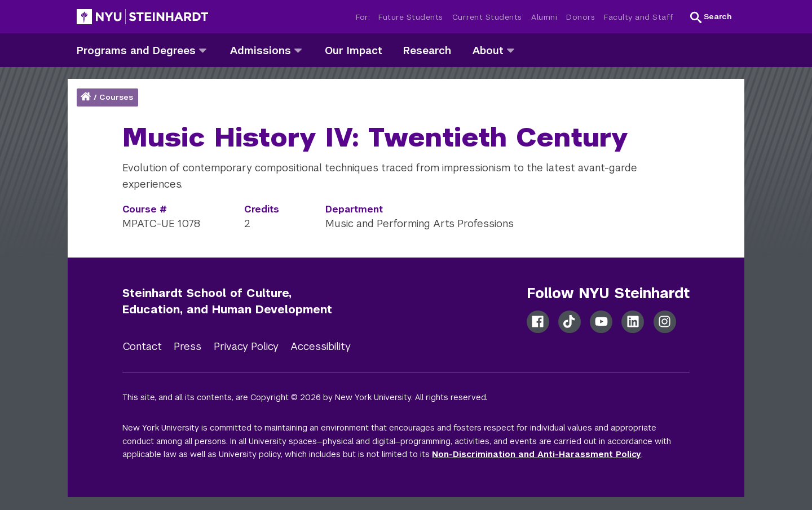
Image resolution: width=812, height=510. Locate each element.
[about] (511, 50)
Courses (116, 97)
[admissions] (298, 50)
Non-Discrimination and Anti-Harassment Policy (537, 454)
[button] (711, 17)
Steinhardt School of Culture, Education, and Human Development (227, 301)
